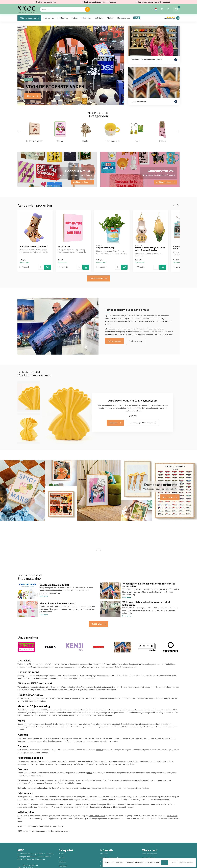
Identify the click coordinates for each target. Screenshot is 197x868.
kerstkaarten (137, 738)
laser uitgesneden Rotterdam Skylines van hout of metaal (132, 761)
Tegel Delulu (64, 246)
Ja (165, 863)
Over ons (104, 854)
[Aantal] (41, 267)
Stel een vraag (136, 341)
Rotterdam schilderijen (81, 18)
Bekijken (115, 423)
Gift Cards (99, 18)
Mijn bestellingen (149, 858)
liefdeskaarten (125, 738)
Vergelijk (26, 267)
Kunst (61, 854)
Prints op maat (114, 341)
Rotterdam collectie (68, 761)
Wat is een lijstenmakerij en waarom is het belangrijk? (146, 604)
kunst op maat (42, 727)
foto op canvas (149, 800)
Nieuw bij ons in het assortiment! (58, 603)
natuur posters (45, 780)
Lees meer (44, 596)
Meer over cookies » (186, 863)
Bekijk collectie (99, 278)
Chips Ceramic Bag (105, 248)
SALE (137, 18)
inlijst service (172, 816)
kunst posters (33, 780)
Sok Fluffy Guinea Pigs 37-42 (33, 246)
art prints (142, 727)
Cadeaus (62, 862)
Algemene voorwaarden (110, 858)
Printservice (63, 18)
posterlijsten (22, 783)
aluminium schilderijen (93, 727)
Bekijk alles (99, 624)
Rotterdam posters (73, 780)
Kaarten (62, 858)
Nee (174, 863)
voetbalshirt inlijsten (97, 816)
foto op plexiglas (136, 800)
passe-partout (85, 819)
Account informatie (149, 854)
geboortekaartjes (44, 741)
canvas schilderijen (112, 727)
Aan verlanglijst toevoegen (143, 423)
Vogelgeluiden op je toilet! (54, 585)
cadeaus (100, 750)
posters (89, 773)
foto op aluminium (121, 800)
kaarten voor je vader (167, 738)
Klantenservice (123, 18)
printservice (40, 800)
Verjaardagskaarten (111, 738)
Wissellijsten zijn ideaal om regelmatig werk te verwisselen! (149, 585)
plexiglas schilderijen (75, 727)
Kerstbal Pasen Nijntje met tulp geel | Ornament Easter (150, 249)
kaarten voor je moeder (27, 741)
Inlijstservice (49, 18)
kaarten (72, 738)
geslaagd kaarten (150, 738)
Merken (110, 18)
